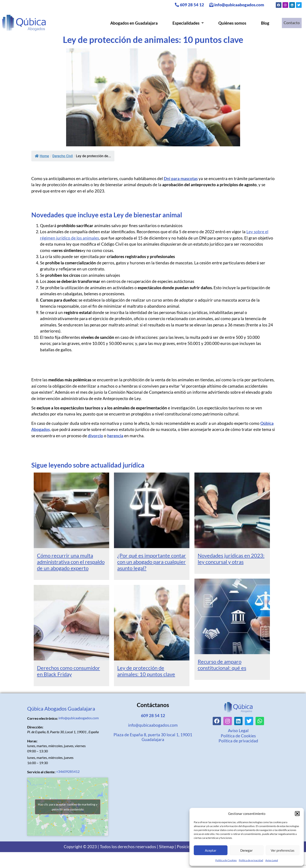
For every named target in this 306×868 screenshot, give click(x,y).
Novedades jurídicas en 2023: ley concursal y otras (231, 559)
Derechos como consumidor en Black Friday (69, 671)
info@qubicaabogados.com (237, 5)
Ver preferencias (283, 850)
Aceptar (211, 850)
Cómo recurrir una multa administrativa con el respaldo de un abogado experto (71, 562)
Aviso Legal (272, 860)
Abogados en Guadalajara (132, 23)
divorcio (95, 436)
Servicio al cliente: (41, 772)
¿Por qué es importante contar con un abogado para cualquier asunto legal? (152, 562)
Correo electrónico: (43, 718)
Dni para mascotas (181, 178)
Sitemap (166, 847)
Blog (263, 23)
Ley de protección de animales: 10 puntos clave (146, 671)
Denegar (247, 850)
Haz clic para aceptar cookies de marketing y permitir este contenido (68, 807)
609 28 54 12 (189, 5)
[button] (297, 814)
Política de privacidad (251, 860)
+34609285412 (68, 771)
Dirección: (35, 727)
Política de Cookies (226, 860)
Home (42, 156)
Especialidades (186, 23)
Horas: (32, 741)
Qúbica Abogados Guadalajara (61, 708)
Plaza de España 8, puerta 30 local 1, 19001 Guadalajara (153, 737)
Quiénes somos (231, 23)
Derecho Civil (63, 156)
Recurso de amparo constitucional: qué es (222, 665)
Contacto (291, 23)
